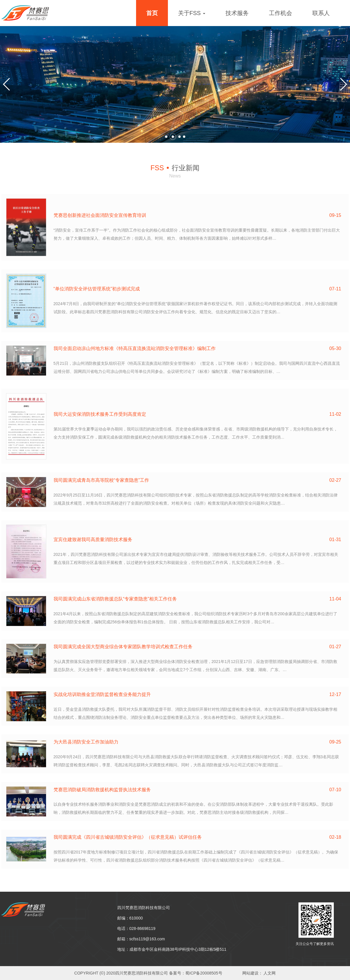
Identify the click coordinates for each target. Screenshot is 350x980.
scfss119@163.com (147, 939)
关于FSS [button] (192, 13)
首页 (152, 13)
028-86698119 (142, 928)
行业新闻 (175, 168)
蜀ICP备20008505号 (204, 973)
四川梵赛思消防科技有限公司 (144, 908)
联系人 (321, 13)
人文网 (270, 973)
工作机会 (281, 13)
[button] (168, 137)
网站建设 (250, 973)
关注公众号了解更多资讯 (315, 944)
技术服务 (237, 13)
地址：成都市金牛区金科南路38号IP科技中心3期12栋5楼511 (172, 949)
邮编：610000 (130, 918)
